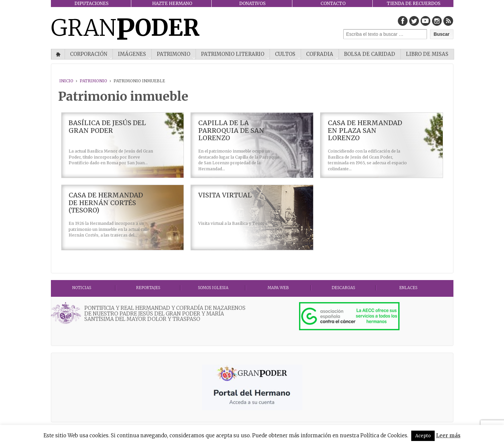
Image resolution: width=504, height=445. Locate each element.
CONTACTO (333, 4)
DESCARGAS (343, 288)
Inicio (58, 54)
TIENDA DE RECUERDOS (414, 4)
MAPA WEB (278, 288)
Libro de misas (427, 54)
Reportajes (148, 288)
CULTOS (285, 54)
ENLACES (408, 288)
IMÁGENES (132, 54)
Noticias (82, 288)
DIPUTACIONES (91, 4)
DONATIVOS (252, 4)
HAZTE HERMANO (172, 4)
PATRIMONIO (173, 54)
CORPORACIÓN (89, 54)
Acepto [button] (423, 436)
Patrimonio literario (233, 54)
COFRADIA (320, 54)
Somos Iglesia (213, 288)
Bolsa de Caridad (370, 54)
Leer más (448, 435)
